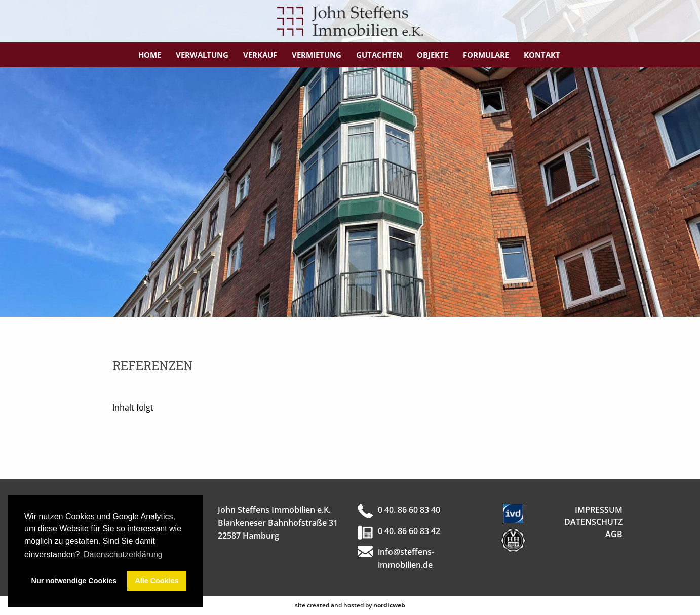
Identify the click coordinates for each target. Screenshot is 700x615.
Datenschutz (593, 522)
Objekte (433, 55)
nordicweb (389, 605)
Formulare (486, 55)
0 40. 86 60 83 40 (409, 510)
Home (150, 55)
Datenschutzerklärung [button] (123, 555)
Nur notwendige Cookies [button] (74, 581)
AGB (614, 534)
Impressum (599, 510)
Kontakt (542, 55)
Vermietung (317, 55)
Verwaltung (202, 55)
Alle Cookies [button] (157, 581)
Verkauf (260, 55)
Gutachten (379, 55)
